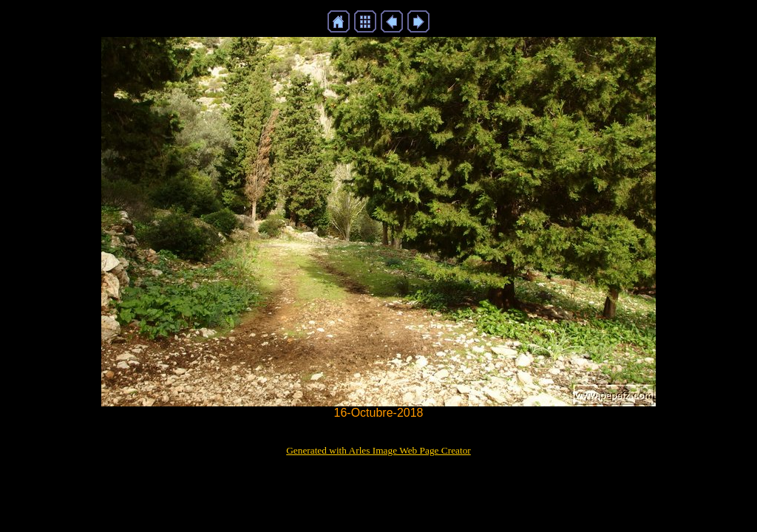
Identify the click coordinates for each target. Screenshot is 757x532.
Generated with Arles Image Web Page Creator (378, 450)
